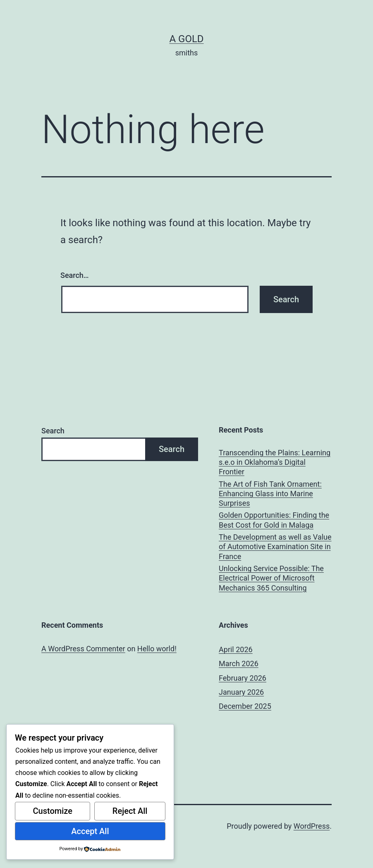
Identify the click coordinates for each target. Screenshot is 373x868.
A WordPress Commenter (83, 649)
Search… (75, 275)
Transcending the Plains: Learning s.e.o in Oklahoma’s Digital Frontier (275, 462)
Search (53, 431)
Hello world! (157, 649)
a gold (186, 39)
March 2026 (239, 664)
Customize (52, 811)
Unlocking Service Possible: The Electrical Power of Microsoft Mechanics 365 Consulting (271, 578)
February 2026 (243, 678)
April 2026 (236, 649)
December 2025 (245, 706)
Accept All (90, 831)
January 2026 (241, 692)
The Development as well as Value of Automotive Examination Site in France (275, 547)
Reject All (130, 811)
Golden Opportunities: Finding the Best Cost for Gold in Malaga (274, 520)
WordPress (312, 826)
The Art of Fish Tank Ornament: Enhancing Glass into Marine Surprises (270, 494)
